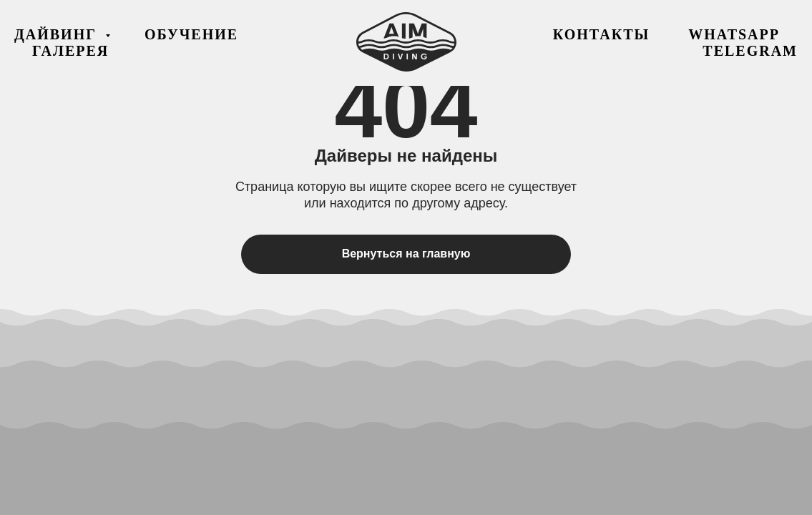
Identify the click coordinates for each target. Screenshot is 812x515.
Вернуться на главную (406, 254)
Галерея (70, 51)
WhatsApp (734, 34)
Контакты (601, 34)
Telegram (750, 51)
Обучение (191, 34)
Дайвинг (58, 34)
